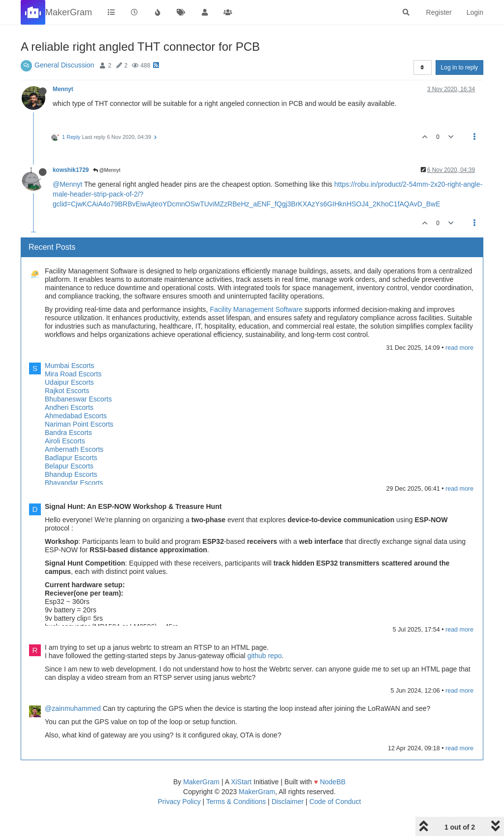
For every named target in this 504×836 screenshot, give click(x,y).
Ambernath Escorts (74, 449)
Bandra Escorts (68, 433)
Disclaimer (288, 802)
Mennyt (63, 89)
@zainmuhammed (73, 708)
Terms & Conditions (236, 802)
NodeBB (333, 782)
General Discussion (64, 65)
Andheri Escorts (69, 407)
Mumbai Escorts (69, 366)
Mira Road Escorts (73, 374)
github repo (264, 656)
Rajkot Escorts (67, 391)
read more (459, 348)
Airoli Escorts (65, 441)
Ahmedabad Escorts (76, 416)
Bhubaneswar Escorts (78, 399)
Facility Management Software (256, 309)
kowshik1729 (71, 170)
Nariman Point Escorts (79, 424)
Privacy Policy (179, 802)
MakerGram (201, 782)
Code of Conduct (335, 802)
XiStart (241, 782)
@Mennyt (107, 170)
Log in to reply (459, 67)
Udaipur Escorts (69, 382)
